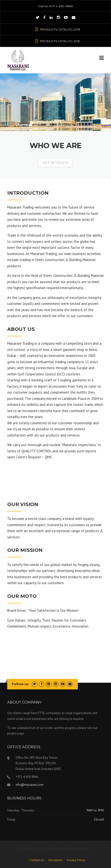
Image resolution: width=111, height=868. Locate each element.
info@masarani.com (30, 785)
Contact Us (37, 860)
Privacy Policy (76, 860)
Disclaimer (55, 860)
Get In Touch (55, 163)
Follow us (20, 684)
